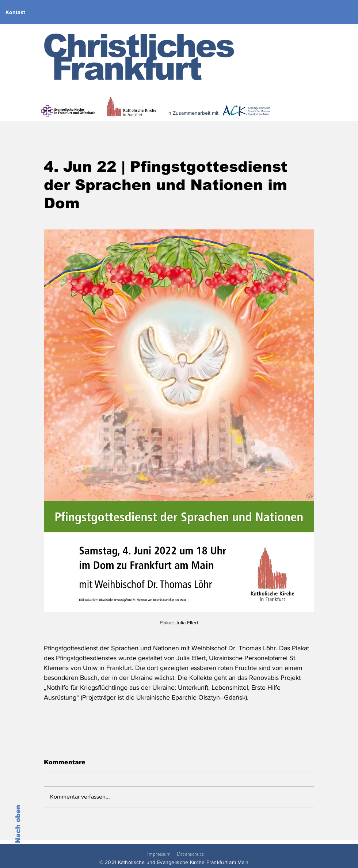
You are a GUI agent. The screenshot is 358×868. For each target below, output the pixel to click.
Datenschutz (190, 854)
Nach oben (18, 824)
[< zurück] (241, 118)
